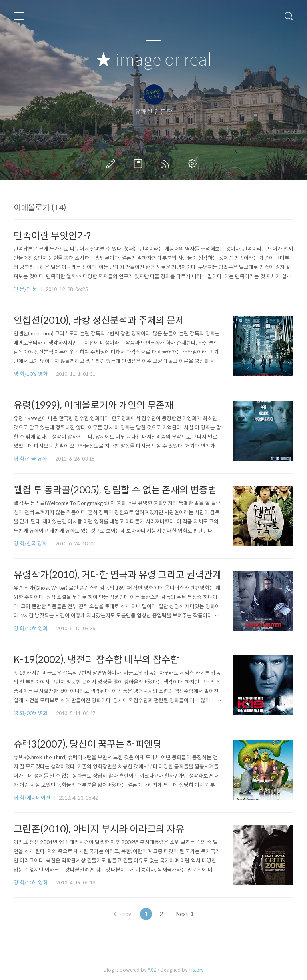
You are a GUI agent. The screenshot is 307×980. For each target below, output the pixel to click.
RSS (167, 164)
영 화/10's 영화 (31, 374)
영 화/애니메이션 (32, 798)
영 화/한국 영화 (30, 459)
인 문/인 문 (25, 289)
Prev (122, 914)
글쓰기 (112, 164)
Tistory (196, 970)
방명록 (140, 164)
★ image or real (153, 60)
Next (185, 914)
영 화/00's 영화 (31, 713)
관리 (194, 164)
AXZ (152, 970)
